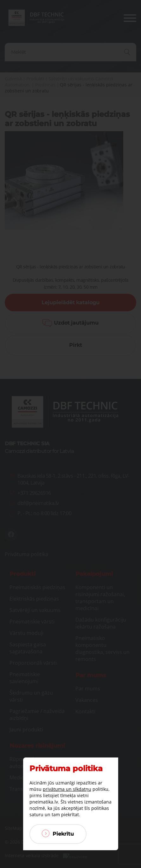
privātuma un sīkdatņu (67, 789)
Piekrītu (58, 833)
